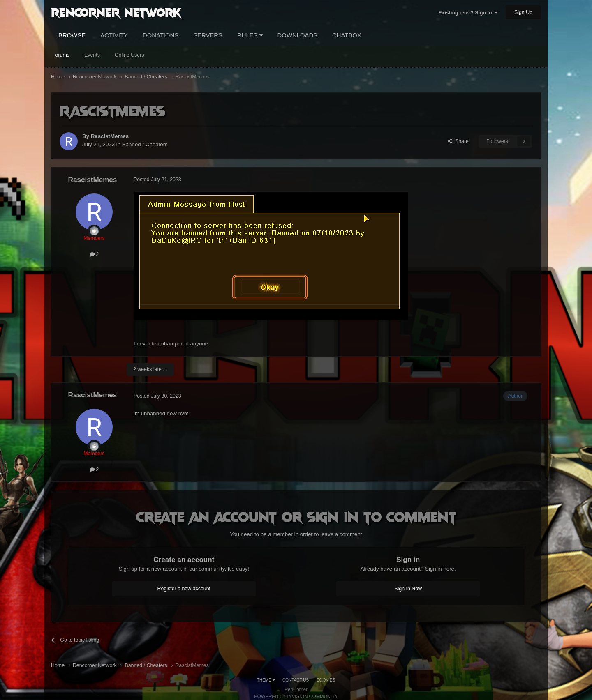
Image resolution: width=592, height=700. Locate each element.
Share (458, 141)
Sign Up (523, 12)
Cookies (326, 680)
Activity (114, 35)
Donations (161, 35)
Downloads (297, 35)
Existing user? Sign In (468, 13)
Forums (61, 55)
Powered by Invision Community (296, 696)
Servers (208, 35)
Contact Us (296, 680)
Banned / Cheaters (145, 144)
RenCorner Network (116, 12)
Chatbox (347, 35)
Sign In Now (408, 589)
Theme (266, 680)
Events (92, 55)
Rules (250, 35)
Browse (72, 35)
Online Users (129, 55)
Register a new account (184, 589)
